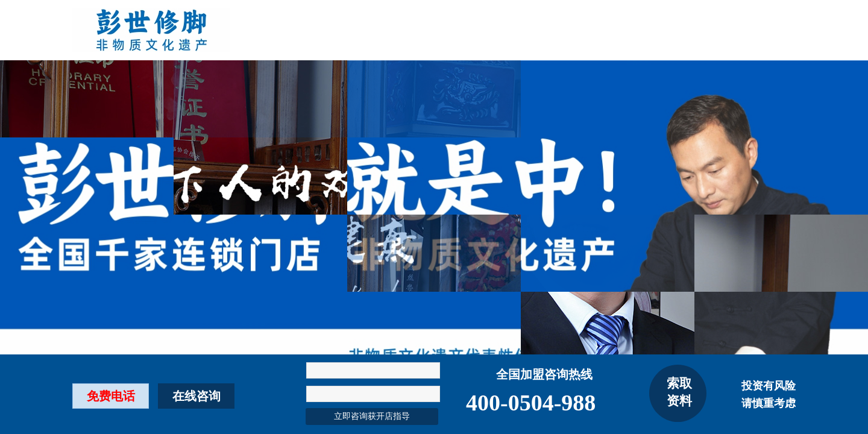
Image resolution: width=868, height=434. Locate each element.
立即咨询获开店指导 (372, 416)
